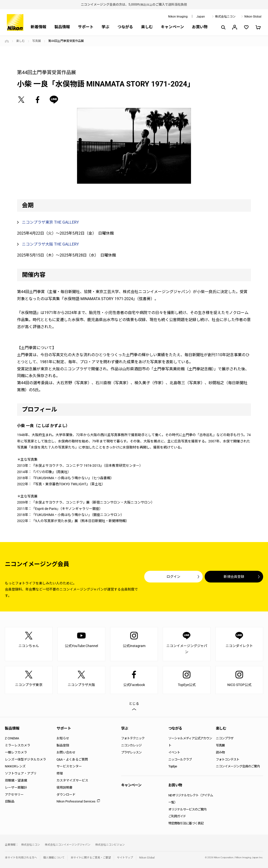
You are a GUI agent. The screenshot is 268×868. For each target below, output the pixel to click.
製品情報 (62, 27)
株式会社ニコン (225, 17)
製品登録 (63, 745)
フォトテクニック (133, 738)
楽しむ (147, 27)
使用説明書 (64, 787)
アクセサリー (14, 795)
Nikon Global (253, 17)
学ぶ (105, 27)
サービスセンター (69, 766)
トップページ (7, 41)
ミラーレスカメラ (18, 745)
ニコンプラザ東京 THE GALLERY (50, 222)
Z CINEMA (12, 738)
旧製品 (10, 801)
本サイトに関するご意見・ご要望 (91, 858)
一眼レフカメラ (16, 752)
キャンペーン (172, 27)
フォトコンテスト (228, 759)
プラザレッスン (131, 752)
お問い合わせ (66, 752)
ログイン (173, 577)
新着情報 (38, 27)
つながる (125, 27)
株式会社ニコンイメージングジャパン (68, 845)
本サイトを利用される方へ (21, 858)
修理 (60, 773)
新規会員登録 (234, 577)
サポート (86, 27)
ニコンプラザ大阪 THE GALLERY (50, 244)
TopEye (173, 766)
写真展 (37, 41)
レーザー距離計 (16, 787)
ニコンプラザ (225, 738)
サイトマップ (125, 858)
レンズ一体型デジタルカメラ (25, 759)
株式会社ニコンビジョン (110, 845)
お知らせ (63, 738)
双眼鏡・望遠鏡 (16, 780)
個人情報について (54, 858)
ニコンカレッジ (131, 745)
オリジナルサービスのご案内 (187, 809)
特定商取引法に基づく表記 (186, 823)
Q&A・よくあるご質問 (72, 759)
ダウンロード (66, 795)
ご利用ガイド (177, 816)
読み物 (220, 752)
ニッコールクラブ (180, 759)
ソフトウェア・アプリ (21, 773)
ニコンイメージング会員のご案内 (238, 766)
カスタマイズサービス (72, 780)
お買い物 (200, 27)
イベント (174, 752)
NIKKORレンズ (15, 766)
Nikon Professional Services (76, 801)
